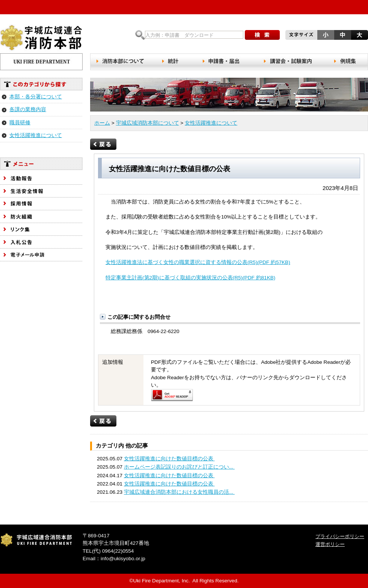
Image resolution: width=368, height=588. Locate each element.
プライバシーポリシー (340, 536)
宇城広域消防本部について (148, 123)
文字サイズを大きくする (360, 35)
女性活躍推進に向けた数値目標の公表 (169, 459)
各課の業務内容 (28, 109)
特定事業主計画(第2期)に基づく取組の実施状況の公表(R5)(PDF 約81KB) (190, 278)
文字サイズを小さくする (326, 35)
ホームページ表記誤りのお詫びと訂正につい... (179, 467)
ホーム (102, 123)
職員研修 (20, 123)
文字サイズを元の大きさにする (343, 35)
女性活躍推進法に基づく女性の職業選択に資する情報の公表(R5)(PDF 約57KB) (198, 262)
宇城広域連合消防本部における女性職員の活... (179, 492)
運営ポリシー (330, 544)
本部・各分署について (36, 97)
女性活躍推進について (36, 135)
